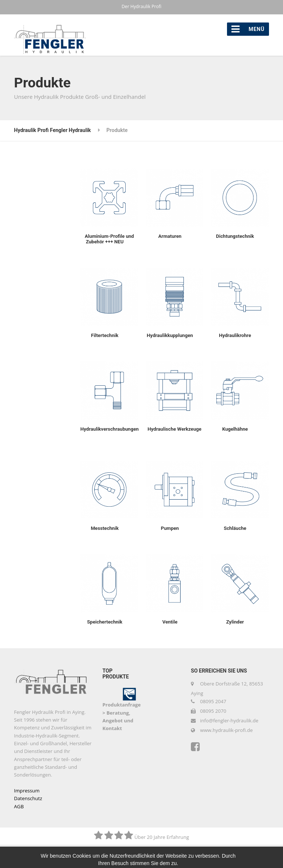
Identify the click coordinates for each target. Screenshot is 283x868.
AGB (19, 806)
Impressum (27, 791)
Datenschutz (28, 798)
